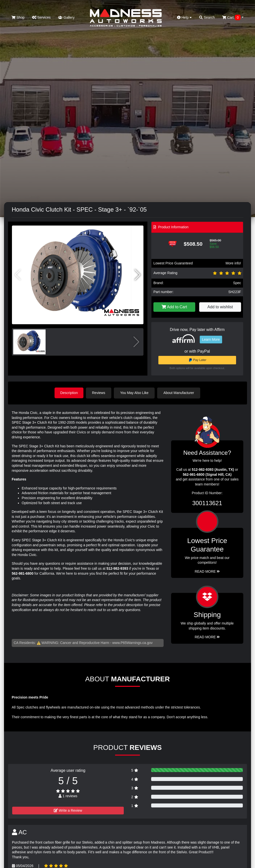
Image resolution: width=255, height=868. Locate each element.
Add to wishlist (220, 307)
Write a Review (68, 810)
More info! (233, 263)
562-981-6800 (23, 573)
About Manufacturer (179, 393)
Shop (18, 17)
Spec (237, 283)
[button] (138, 275)
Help (185, 17)
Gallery (66, 17)
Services (41, 17)
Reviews (99, 393)
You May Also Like (135, 393)
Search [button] (207, 17)
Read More (207, 571)
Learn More (211, 339)
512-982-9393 (117, 568)
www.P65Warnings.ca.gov (132, 642)
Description (69, 393)
